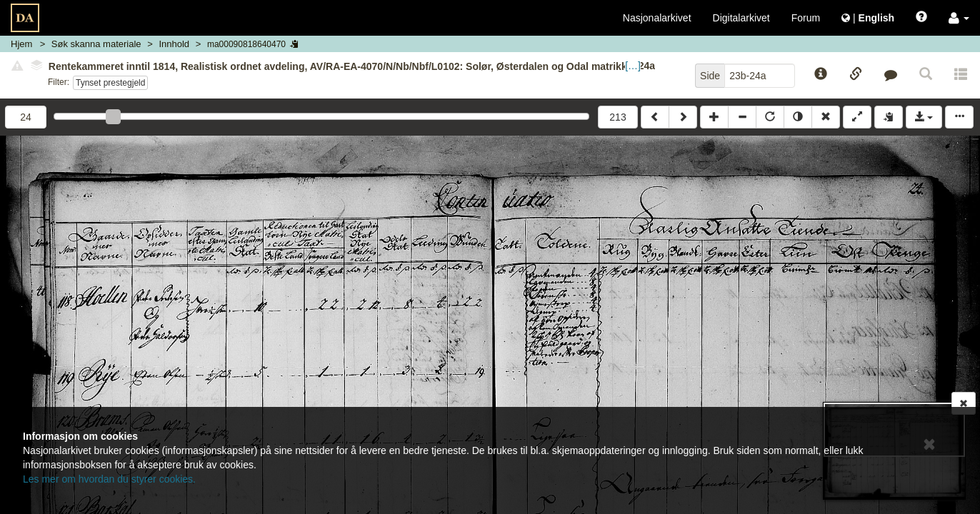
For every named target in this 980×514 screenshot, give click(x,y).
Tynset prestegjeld (110, 83)
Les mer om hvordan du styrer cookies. (109, 479)
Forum (806, 18)
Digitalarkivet (741, 18)
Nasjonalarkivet (657, 18)
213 (617, 117)
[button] (959, 18)
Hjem (21, 44)
